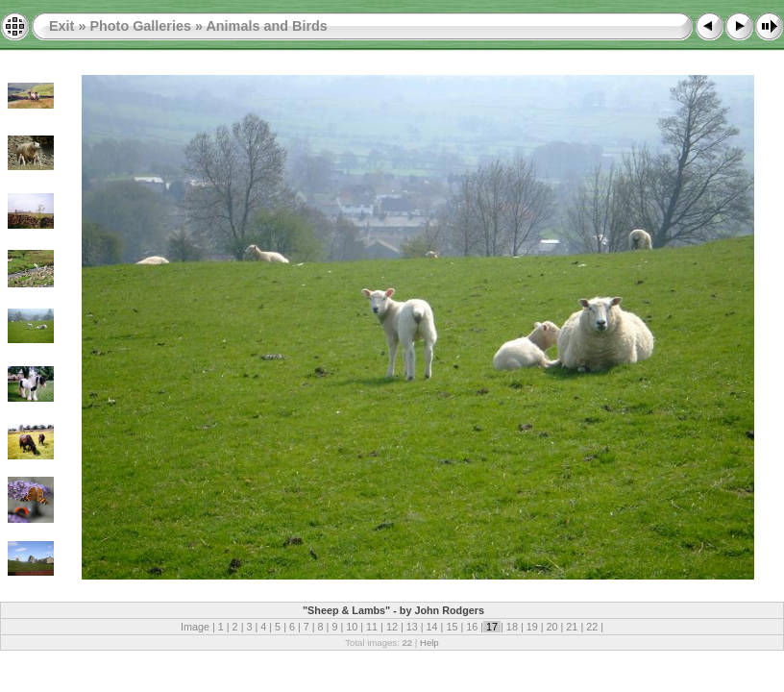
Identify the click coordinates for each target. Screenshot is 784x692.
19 (532, 627)
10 (352, 627)
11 (372, 627)
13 (412, 627)
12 (392, 627)
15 (452, 627)
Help (429, 643)
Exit (61, 26)
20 (552, 627)
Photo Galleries (140, 26)
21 (572, 627)
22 (592, 627)
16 (472, 627)
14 (432, 627)
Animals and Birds (266, 26)
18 (512, 627)
